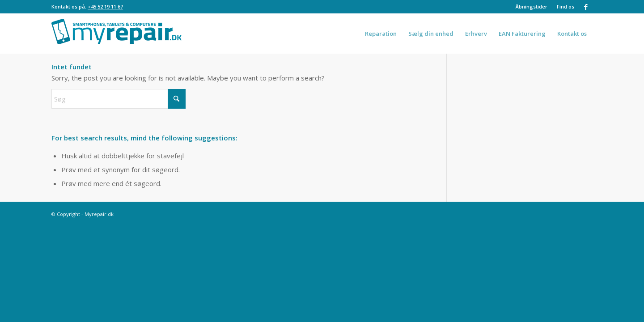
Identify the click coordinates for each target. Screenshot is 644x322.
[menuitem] (532, 7)
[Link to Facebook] (586, 7)
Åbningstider (532, 6)
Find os (566, 6)
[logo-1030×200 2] (117, 34)
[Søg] (119, 99)
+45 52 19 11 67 (105, 6)
